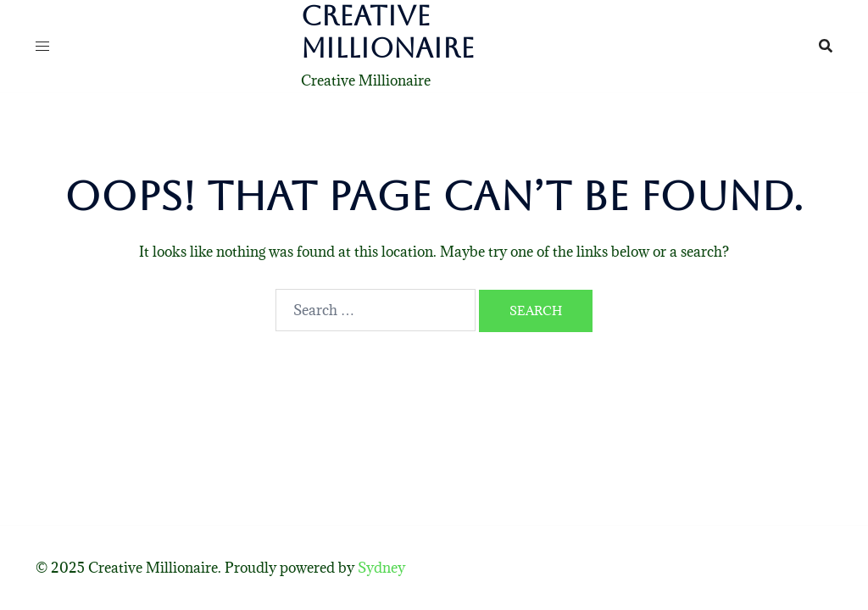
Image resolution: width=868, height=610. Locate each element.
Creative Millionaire (388, 32)
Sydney (381, 568)
